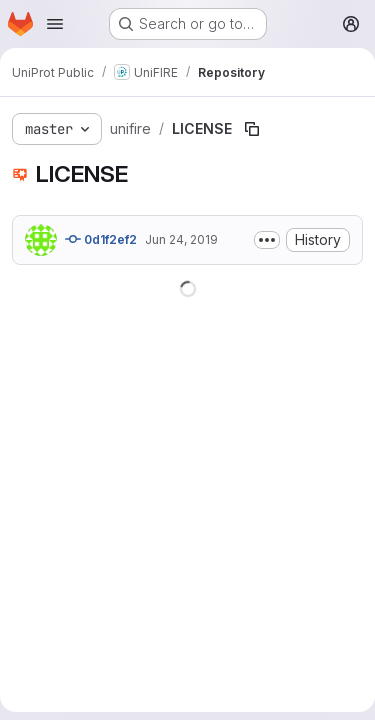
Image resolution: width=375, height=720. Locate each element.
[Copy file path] (252, 129)
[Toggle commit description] (267, 240)
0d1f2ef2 (101, 239)
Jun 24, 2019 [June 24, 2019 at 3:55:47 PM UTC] (181, 239)
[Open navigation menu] (55, 24)
